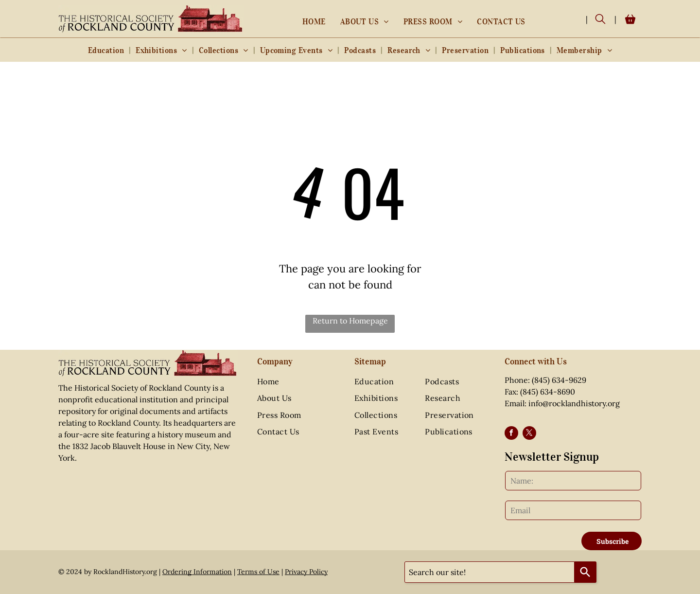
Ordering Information (197, 572)
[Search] (586, 572)
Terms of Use (258, 572)
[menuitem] (314, 21)
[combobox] (490, 572)
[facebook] (511, 434)
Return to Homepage (350, 321)
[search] (600, 20)
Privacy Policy (306, 572)
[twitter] (529, 434)
